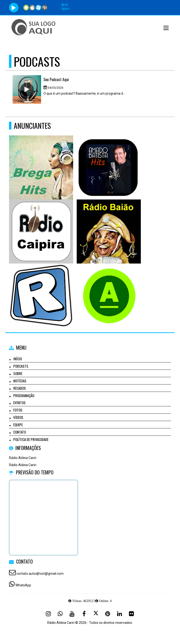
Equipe (18, 425)
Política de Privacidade (31, 439)
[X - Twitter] (96, 614)
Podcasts (21, 366)
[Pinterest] (108, 614)
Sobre (18, 373)
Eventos (19, 403)
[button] (166, 28)
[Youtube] (72, 614)
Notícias (20, 381)
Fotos (18, 410)
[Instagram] (48, 614)
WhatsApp (23, 585)
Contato (20, 432)
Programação (24, 395)
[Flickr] (132, 614)
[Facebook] (84, 614)
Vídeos (18, 417)
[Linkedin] (120, 614)
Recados (20, 388)
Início (18, 359)
